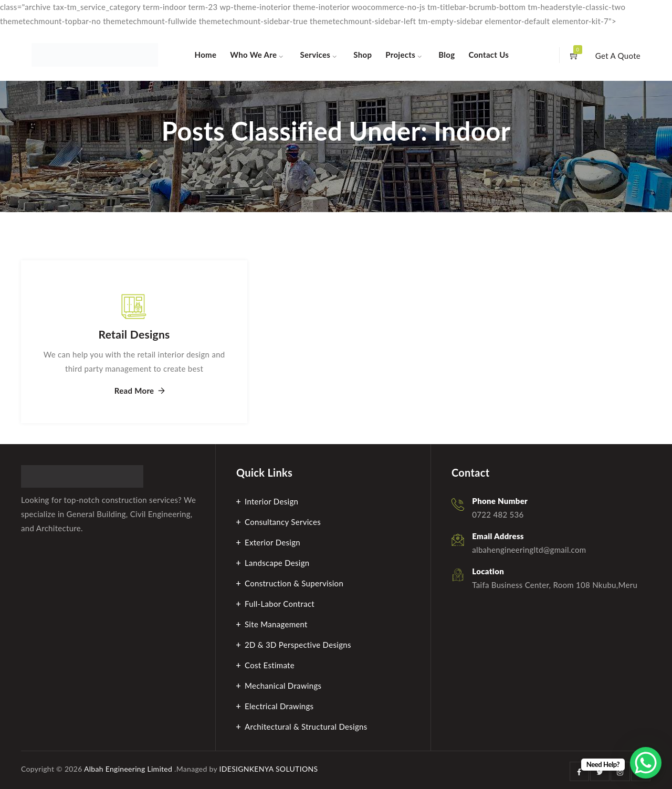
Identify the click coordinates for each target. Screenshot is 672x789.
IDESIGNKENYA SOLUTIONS (269, 769)
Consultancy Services (283, 522)
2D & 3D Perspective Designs (298, 645)
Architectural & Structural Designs (306, 727)
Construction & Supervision (294, 583)
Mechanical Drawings (283, 686)
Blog (447, 55)
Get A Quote (618, 56)
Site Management (276, 624)
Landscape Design (277, 563)
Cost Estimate (270, 665)
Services (316, 55)
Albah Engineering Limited (128, 769)
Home (206, 55)
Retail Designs (134, 334)
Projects (400, 55)
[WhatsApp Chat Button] (646, 763)
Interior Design (271, 501)
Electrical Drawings (279, 706)
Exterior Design (272, 542)
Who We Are (253, 55)
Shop (363, 55)
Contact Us (489, 55)
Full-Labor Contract (280, 604)
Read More (134, 391)
